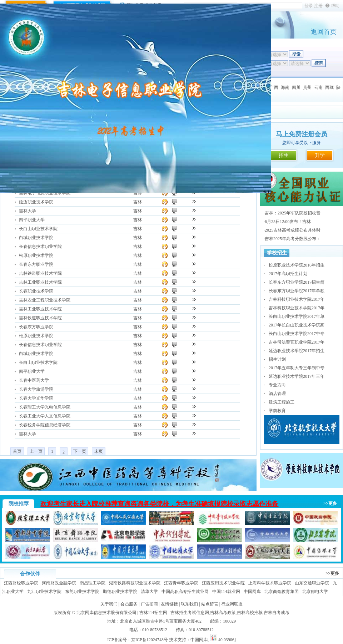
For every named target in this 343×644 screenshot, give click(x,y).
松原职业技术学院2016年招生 (297, 265)
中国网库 (252, 592)
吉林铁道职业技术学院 (40, 273)
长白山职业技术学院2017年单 (297, 316)
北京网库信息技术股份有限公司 (106, 613)
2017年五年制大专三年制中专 (297, 368)
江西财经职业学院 (21, 583)
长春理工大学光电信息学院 (45, 407)
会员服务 (129, 604)
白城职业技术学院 (36, 238)
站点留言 (210, 604)
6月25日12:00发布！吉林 (288, 222)
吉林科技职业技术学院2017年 (297, 299)
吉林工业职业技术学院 (40, 282)
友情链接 (169, 604)
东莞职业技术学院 (82, 592)
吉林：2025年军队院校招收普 (293, 213)
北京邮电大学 (315, 592)
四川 (296, 87)
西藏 (329, 87)
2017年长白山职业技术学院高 (297, 325)
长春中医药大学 (34, 380)
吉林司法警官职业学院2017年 (297, 342)
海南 (285, 87)
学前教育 (277, 411)
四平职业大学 (32, 220)
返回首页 (324, 32)
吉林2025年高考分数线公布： (293, 239)
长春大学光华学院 (36, 398)
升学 (320, 155)
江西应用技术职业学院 (223, 583)
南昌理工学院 (93, 583)
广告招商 (149, 604)
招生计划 (277, 359)
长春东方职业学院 (36, 264)
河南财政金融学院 (59, 583)
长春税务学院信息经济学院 (45, 425)
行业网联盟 (232, 604)
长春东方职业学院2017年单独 (297, 291)
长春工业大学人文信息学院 (45, 416)
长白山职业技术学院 (38, 229)
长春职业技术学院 (36, 291)
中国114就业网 (226, 592)
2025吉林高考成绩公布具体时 (293, 230)
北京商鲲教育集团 (282, 592)
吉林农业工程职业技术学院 (45, 300)
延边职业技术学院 (36, 202)
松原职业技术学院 (36, 255)
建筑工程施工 (282, 402)
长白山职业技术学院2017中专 (297, 334)
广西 (274, 87)
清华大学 (149, 592)
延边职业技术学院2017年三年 (297, 376)
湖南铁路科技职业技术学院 (135, 583)
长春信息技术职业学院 (40, 247)
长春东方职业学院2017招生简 (297, 282)
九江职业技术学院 (44, 592)
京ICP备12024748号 (150, 640)
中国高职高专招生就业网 (185, 592)
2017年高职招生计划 (288, 274)
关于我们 (109, 604)
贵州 (307, 87)
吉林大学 (28, 211)
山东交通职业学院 (312, 583)
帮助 (335, 6)
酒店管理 (277, 394)
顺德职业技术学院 (120, 592)
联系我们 (189, 604)
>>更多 (330, 503)
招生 (284, 155)
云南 (318, 87)
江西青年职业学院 (181, 583)
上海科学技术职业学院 (270, 583)
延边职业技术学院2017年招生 (297, 351)
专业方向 (277, 385)
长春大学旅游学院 (36, 389)
